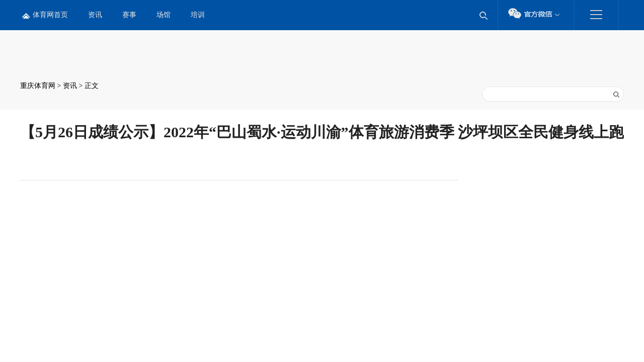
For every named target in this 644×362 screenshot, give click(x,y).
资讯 (95, 15)
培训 (198, 15)
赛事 (129, 15)
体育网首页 (50, 15)
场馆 (164, 15)
